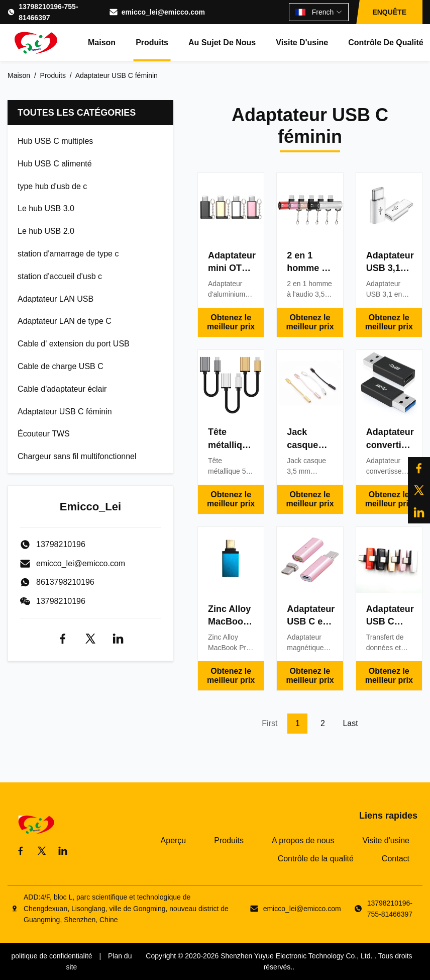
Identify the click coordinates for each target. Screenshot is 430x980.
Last (350, 723)
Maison (102, 42)
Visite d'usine (302, 42)
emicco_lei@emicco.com (163, 12)
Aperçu (174, 840)
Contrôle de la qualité (316, 859)
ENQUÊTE (389, 12)
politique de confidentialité (51, 956)
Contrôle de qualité (386, 42)
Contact (396, 859)
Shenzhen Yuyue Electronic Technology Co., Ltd (295, 956)
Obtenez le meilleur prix (231, 322)
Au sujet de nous (222, 42)
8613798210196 (65, 582)
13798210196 (61, 601)
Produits (152, 42)
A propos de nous (303, 840)
